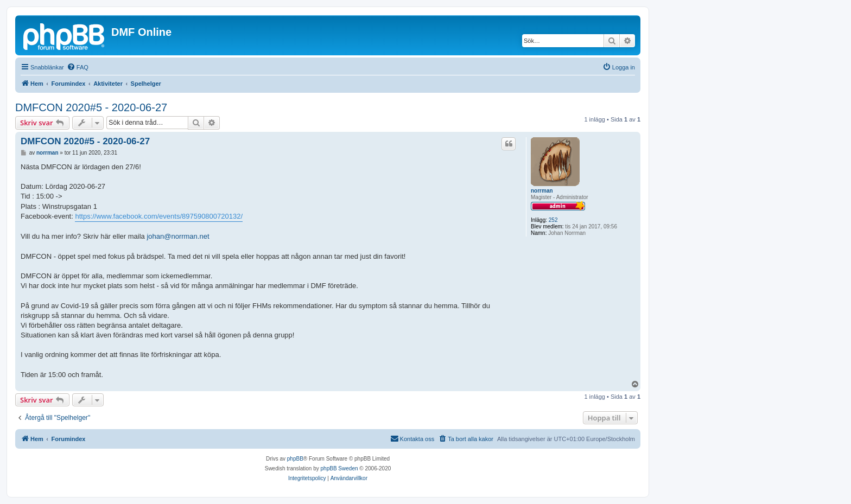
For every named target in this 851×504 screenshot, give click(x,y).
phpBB (295, 459)
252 (553, 220)
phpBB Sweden (339, 468)
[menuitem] (78, 67)
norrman (542, 191)
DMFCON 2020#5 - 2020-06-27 (91, 107)
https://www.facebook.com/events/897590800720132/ (159, 216)
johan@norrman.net (178, 236)
